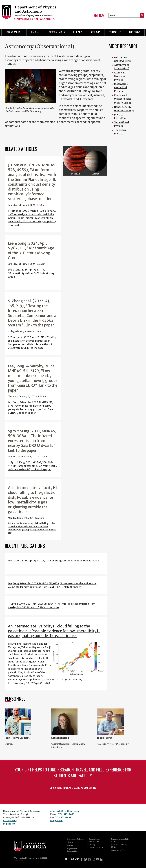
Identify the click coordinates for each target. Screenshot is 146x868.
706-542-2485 (66, 814)
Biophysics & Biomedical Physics (121, 87)
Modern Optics (122, 103)
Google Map (56, 821)
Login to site (9, 824)
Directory (135, 32)
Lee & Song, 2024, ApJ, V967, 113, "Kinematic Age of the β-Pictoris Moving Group (31, 273)
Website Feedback (96, 848)
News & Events (57, 32)
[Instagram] (90, 859)
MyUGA (70, 845)
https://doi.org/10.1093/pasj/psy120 (29, 683)
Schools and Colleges (75, 839)
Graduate (36, 32)
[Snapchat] (94, 859)
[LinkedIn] (102, 859)
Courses (96, 32)
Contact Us (115, 32)
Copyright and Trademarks (95, 840)
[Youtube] (98, 859)
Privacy (92, 845)
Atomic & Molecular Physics (120, 76)
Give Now (99, 15)
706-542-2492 (63, 817)
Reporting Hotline (118, 850)
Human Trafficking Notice (119, 846)
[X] (86, 859)
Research (78, 32)
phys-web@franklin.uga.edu (65, 811)
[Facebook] (82, 859)
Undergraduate (14, 32)
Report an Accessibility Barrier (120, 840)
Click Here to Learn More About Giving (73, 788)
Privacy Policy (10, 821)
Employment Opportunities (72, 850)
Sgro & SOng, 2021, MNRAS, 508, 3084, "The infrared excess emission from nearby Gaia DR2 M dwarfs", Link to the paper (32, 466)
